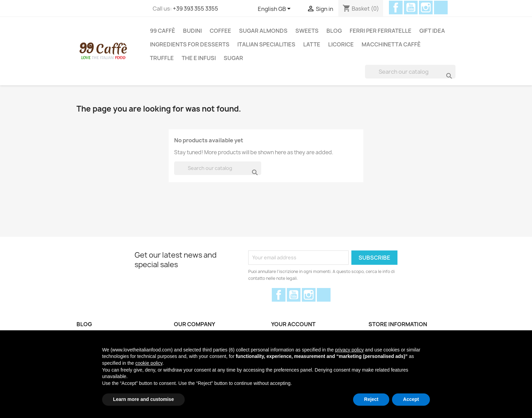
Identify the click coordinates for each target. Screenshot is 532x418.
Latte (312, 44)
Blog (334, 31)
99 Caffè (163, 31)
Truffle (162, 58)
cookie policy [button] (149, 363)
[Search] (410, 72)
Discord (441, 8)
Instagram (426, 8)
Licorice (341, 44)
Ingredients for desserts (190, 44)
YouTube (411, 8)
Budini (192, 31)
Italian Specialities (266, 44)
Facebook (396, 8)
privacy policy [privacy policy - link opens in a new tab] (349, 350)
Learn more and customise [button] (143, 399)
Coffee (220, 31)
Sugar (233, 58)
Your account (293, 324)
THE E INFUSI (199, 58)
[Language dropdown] (275, 9)
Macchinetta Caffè (391, 44)
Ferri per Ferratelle (381, 31)
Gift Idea (432, 31)
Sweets (307, 31)
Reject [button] (371, 399)
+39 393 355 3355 (195, 9)
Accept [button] (411, 399)
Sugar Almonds (263, 31)
